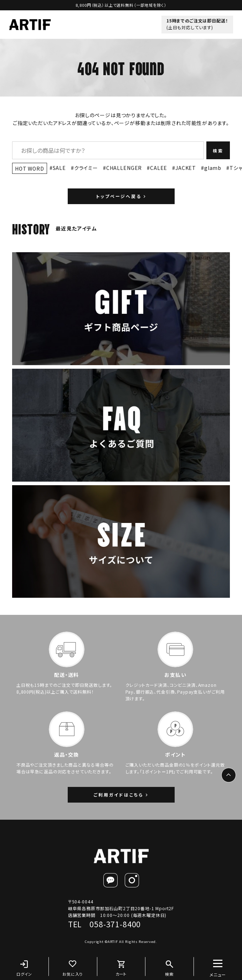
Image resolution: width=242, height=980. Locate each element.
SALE (59, 168)
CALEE (159, 168)
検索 (218, 151)
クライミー (86, 168)
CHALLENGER (124, 168)
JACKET (186, 168)
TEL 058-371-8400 (104, 924)
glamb (213, 168)
